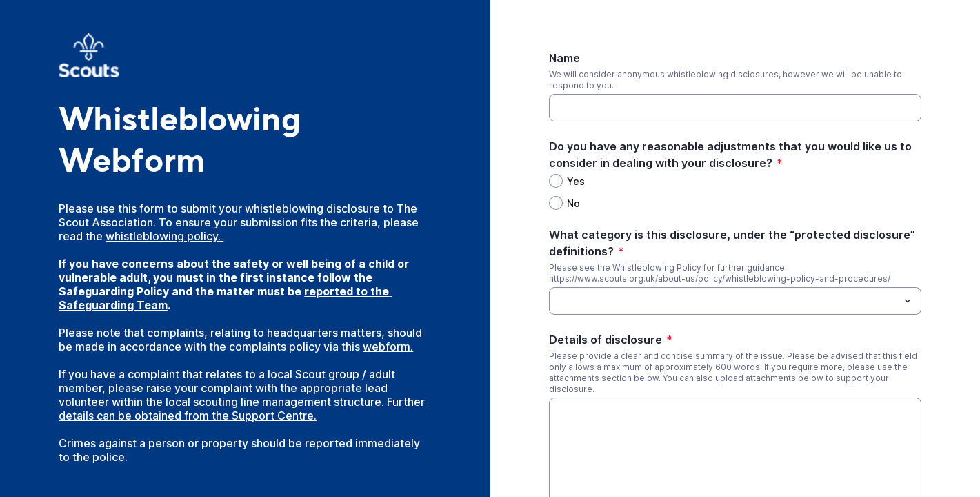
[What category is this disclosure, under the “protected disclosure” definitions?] (724, 301)
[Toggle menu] (908, 301)
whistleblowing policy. (164, 236)
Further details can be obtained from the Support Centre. (243, 409)
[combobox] (735, 301)
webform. (388, 347)
